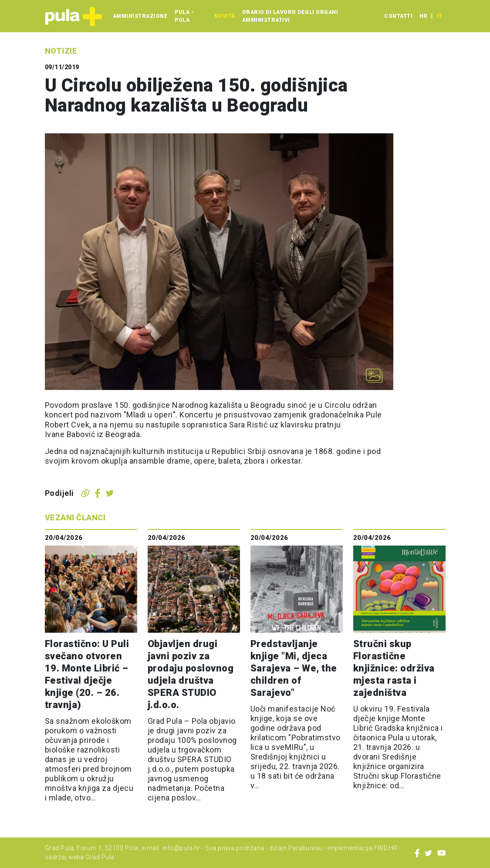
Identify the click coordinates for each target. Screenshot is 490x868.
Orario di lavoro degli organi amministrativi (290, 16)
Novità (225, 16)
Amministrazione (140, 16)
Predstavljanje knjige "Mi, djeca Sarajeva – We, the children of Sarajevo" (294, 668)
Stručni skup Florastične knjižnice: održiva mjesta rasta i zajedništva (394, 668)
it (439, 16)
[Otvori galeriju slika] (374, 376)
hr (423, 16)
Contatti (398, 16)
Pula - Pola (184, 16)
